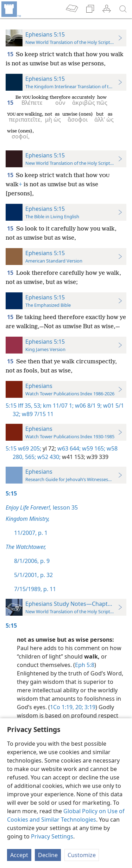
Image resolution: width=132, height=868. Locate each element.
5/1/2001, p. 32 (33, 575)
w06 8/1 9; (88, 406)
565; (30, 457)
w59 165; (93, 448)
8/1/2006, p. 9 (32, 561)
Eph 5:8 (85, 665)
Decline (48, 855)
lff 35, (25, 406)
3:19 (89, 707)
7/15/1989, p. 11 (35, 589)
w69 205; (30, 448)
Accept (19, 855)
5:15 (11, 406)
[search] (123, 9)
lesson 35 (42, 507)
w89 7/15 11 (37, 414)
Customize (82, 855)
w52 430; (48, 457)
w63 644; (68, 448)
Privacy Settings (52, 836)
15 (11, 54)
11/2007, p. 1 (31, 533)
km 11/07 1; (58, 406)
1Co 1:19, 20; (67, 707)
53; (37, 406)
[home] (11, 9)
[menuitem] (11, 9)
